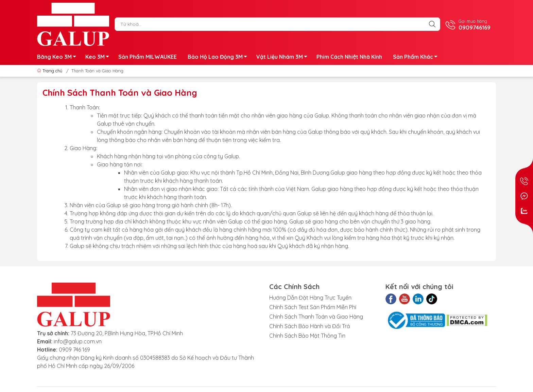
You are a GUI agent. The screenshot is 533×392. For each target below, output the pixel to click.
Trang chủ (50, 71)
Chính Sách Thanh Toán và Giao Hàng (316, 317)
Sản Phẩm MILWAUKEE (148, 57)
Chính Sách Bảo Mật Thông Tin (307, 336)
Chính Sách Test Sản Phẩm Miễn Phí (313, 307)
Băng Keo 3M (58, 58)
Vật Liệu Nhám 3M (284, 58)
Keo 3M (99, 58)
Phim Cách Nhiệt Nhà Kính (349, 57)
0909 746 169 (74, 350)
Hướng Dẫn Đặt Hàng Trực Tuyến (310, 298)
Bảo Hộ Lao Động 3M (219, 58)
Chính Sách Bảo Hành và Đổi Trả (310, 326)
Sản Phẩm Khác (417, 58)
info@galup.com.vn (78, 341)
